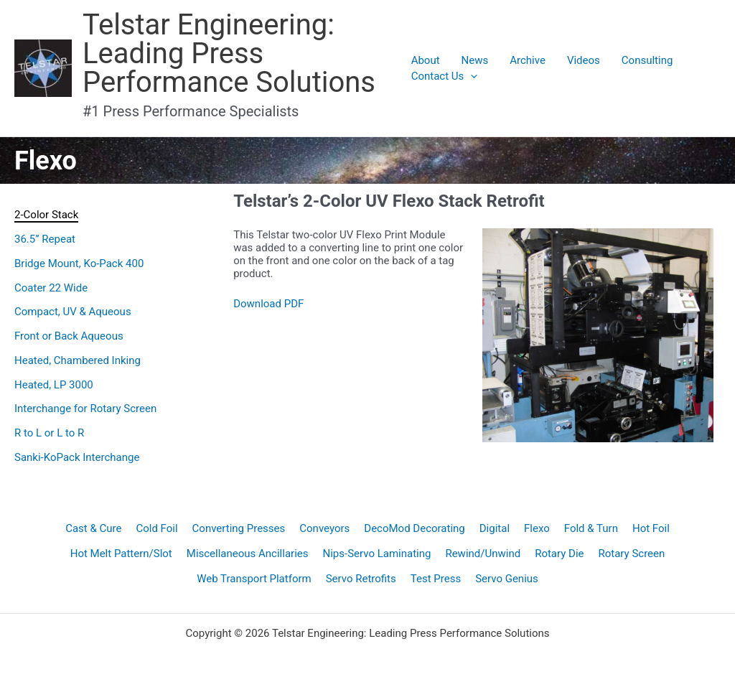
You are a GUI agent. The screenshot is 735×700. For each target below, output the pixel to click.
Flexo (537, 528)
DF (297, 304)
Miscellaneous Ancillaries (248, 554)
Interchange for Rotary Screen (85, 409)
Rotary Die (559, 554)
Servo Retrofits (361, 579)
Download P (262, 304)
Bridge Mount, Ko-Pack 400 (79, 263)
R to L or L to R (49, 433)
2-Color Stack (46, 215)
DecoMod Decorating (414, 528)
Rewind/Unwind (483, 554)
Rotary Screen (632, 554)
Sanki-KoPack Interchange (77, 457)
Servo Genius (507, 579)
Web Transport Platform (254, 579)
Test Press (436, 579)
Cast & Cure (93, 528)
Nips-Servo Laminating (377, 554)
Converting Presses (239, 528)
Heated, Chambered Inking (78, 360)
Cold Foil (156, 528)
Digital (495, 528)
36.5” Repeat (45, 239)
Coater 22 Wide (51, 288)
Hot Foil (651, 528)
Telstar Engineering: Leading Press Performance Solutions (229, 53)
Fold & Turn (591, 528)
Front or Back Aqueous (69, 336)
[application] (471, 76)
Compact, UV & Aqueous (73, 312)
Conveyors (324, 528)
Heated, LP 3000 (54, 385)
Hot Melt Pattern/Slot (121, 554)
